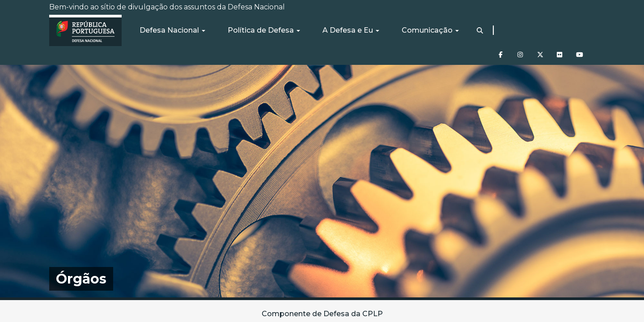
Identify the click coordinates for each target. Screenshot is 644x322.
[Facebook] (500, 52)
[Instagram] (519, 52)
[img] (322, 181)
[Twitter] (539, 52)
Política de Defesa (264, 30)
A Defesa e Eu (351, 30)
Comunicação (430, 30)
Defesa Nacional (172, 30)
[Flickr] (559, 52)
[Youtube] (578, 52)
